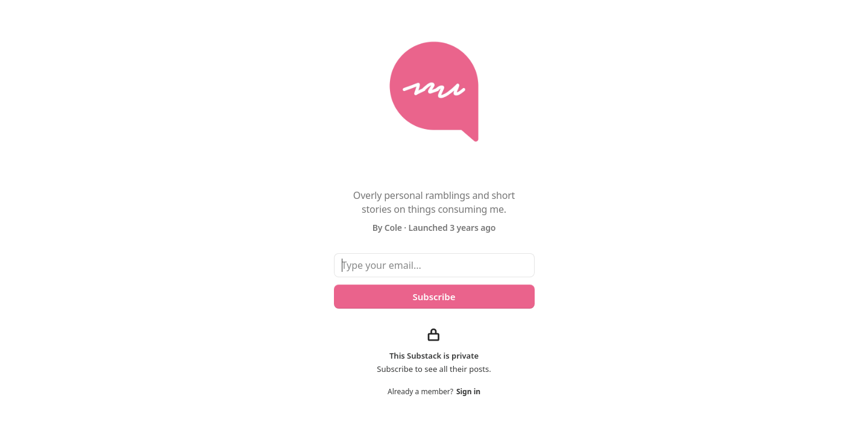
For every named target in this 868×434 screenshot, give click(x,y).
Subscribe (434, 297)
